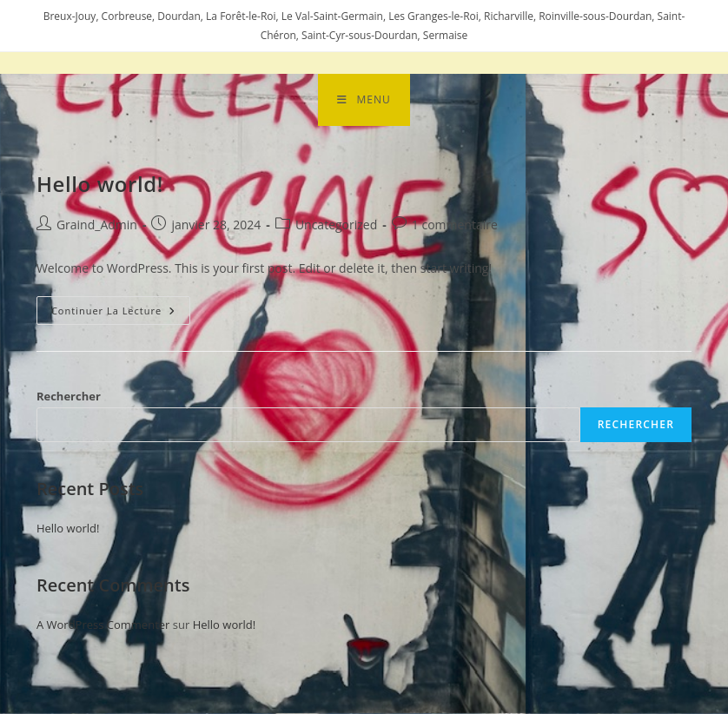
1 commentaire (455, 225)
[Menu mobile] (364, 100)
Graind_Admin (97, 225)
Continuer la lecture (121, 307)
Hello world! (100, 184)
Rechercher (69, 397)
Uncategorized (336, 225)
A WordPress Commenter (103, 625)
